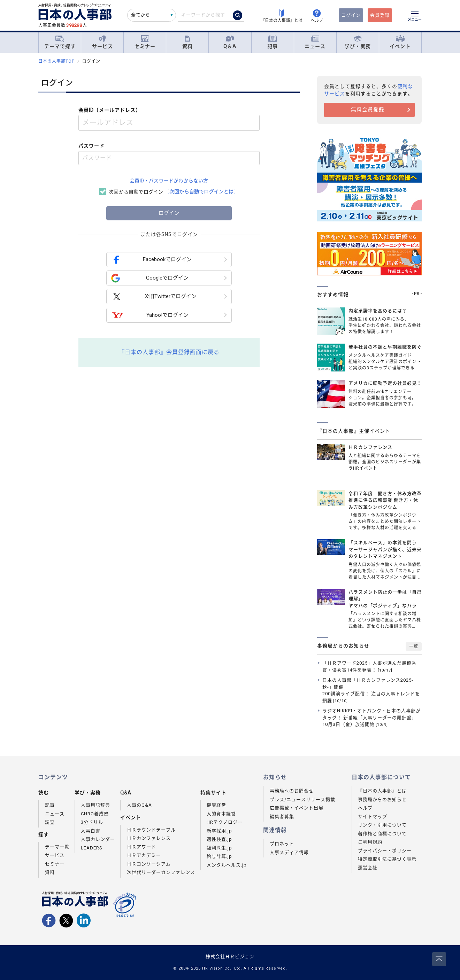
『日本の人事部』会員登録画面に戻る (169, 352)
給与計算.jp (219, 856)
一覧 (414, 646)
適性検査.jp (219, 839)
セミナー (145, 42)
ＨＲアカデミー (144, 855)
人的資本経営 (221, 814)
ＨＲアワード (141, 847)
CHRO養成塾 (95, 814)
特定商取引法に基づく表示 (387, 859)
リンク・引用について (382, 825)
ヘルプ (365, 808)
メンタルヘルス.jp (227, 865)
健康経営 (216, 805)
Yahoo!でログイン (150, 315)
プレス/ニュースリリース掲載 (302, 799)
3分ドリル (92, 822)
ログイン (351, 15)
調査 (50, 822)
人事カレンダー (98, 839)
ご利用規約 (370, 842)
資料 (187, 42)
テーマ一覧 (57, 847)
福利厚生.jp (219, 848)
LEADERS (92, 848)
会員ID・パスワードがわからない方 (169, 181)
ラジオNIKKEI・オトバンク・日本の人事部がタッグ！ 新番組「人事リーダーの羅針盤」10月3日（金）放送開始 (371, 718)
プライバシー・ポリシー (385, 851)
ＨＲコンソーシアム (149, 864)
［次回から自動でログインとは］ (202, 191)
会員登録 (380, 15)
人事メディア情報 (289, 852)
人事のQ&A (139, 805)
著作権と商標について (382, 834)
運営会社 (368, 868)
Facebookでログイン (151, 260)
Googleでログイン (150, 278)
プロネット (282, 844)
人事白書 (91, 831)
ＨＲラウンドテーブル (151, 830)
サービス (102, 42)
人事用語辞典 (95, 805)
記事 (273, 42)
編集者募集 (282, 817)
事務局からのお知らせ (382, 799)
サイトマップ (373, 817)
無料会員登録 (368, 110)
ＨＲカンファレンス (149, 838)
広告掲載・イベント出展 (297, 808)
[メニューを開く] (415, 17)
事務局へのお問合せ (292, 791)
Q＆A (230, 42)
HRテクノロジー (225, 822)
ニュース (315, 42)
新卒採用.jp (219, 831)
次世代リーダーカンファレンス (161, 872)
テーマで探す (60, 42)
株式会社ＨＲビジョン (230, 957)
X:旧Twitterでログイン (154, 297)
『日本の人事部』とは (382, 791)
